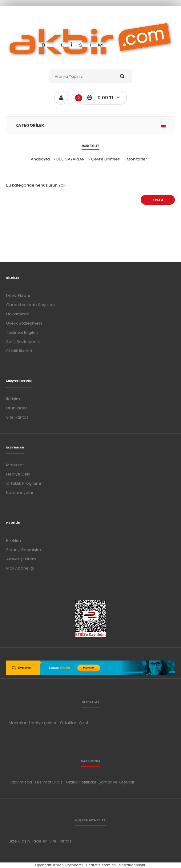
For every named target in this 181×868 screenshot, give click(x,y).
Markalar (15, 465)
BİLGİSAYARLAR (70, 159)
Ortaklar (68, 723)
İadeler (40, 841)
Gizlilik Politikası (81, 782)
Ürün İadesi (17, 408)
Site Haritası (18, 417)
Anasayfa (40, 159)
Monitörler (137, 159)
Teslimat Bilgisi (49, 782)
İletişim (13, 399)
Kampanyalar (20, 493)
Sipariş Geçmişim (24, 550)
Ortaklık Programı (24, 483)
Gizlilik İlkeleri (19, 351)
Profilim (14, 541)
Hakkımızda (18, 314)
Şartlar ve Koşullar (117, 782)
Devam (158, 200)
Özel (83, 723)
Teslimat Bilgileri (22, 332)
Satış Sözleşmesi (23, 342)
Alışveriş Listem (21, 559)
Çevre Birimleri (106, 159)
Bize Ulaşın (19, 841)
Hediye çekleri (43, 723)
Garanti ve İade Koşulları (30, 305)
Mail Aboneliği (20, 568)
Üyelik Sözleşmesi (24, 323)
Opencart (73, 865)
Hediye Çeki (18, 474)
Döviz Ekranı (18, 296)
